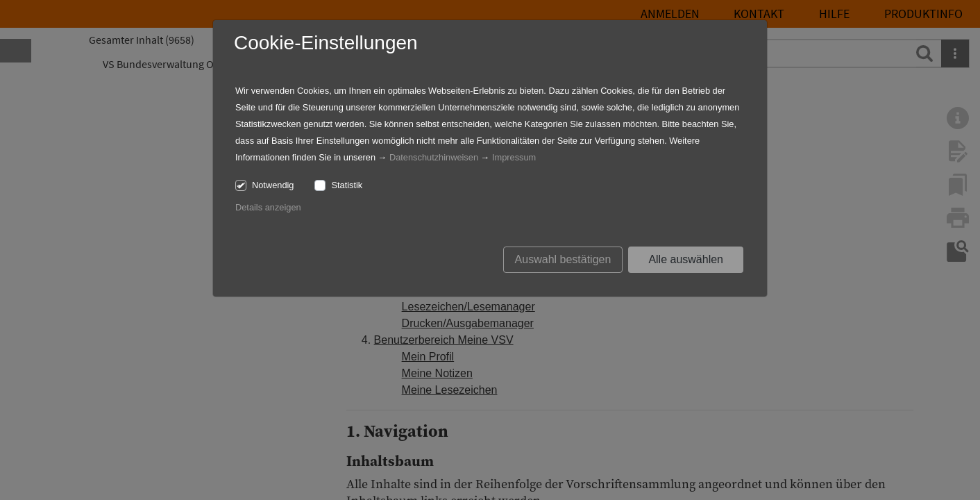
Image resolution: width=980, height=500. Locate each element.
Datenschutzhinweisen (434, 157)
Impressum (514, 157)
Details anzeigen (268, 207)
